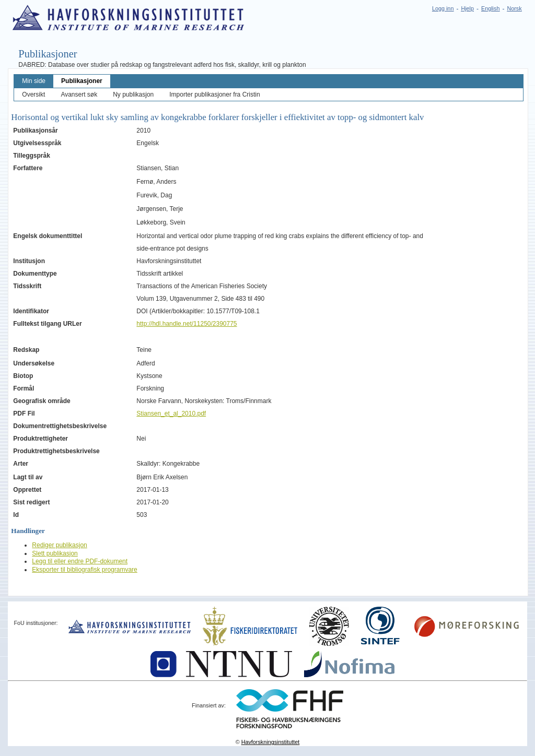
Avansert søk (79, 95)
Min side (34, 81)
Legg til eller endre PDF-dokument (80, 561)
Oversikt (33, 95)
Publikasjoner (82, 81)
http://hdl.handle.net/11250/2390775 (187, 324)
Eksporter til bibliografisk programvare (84, 570)
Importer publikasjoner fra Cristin (214, 95)
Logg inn (443, 8)
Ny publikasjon (133, 95)
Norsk (514, 8)
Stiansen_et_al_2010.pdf (171, 414)
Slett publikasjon (55, 553)
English (490, 8)
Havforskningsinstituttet (271, 742)
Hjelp (467, 8)
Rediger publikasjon (59, 545)
